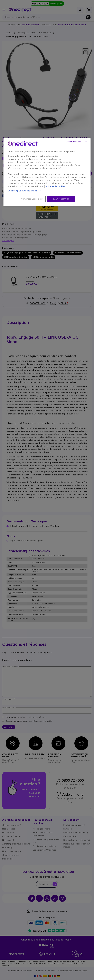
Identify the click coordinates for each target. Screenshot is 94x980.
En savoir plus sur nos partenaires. (24, 191)
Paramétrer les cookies (32, 199)
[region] (47, 172)
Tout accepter (61, 199)
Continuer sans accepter (77, 142)
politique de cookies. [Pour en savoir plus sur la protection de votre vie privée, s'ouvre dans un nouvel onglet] (55, 186)
